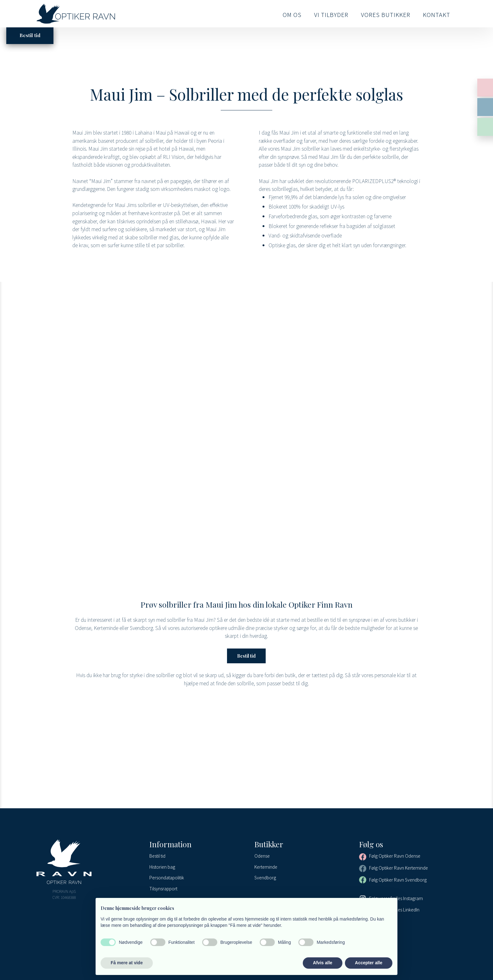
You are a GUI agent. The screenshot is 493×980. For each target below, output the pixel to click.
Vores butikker (386, 14)
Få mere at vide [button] (127, 963)
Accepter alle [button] (369, 963)
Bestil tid (246, 656)
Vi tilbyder (331, 14)
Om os (292, 14)
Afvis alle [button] (322, 963)
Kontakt (437, 14)
